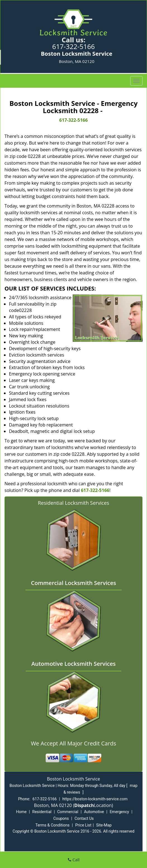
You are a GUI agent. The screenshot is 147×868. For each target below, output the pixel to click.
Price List (83, 825)
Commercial (68, 812)
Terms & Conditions (53, 825)
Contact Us (84, 818)
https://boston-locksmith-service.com (95, 799)
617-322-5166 (74, 46)
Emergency (119, 812)
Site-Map (104, 825)
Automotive (94, 812)
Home (21, 812)
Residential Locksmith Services (73, 503)
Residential (42, 812)
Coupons (61, 818)
